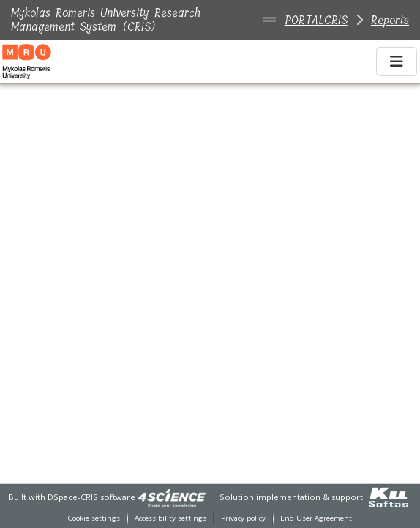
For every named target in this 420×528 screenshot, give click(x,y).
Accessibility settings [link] (170, 518)
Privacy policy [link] (243, 518)
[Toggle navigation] (397, 62)
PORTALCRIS (316, 20)
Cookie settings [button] (94, 518)
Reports (390, 20)
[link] (172, 497)
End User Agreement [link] (316, 518)
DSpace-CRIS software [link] (91, 497)
